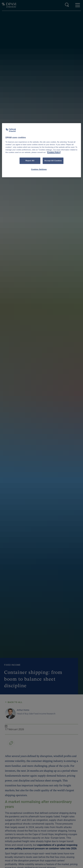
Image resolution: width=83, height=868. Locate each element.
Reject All (30, 161)
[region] (41, 150)
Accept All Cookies (53, 161)
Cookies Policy (54, 152)
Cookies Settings (39, 169)
